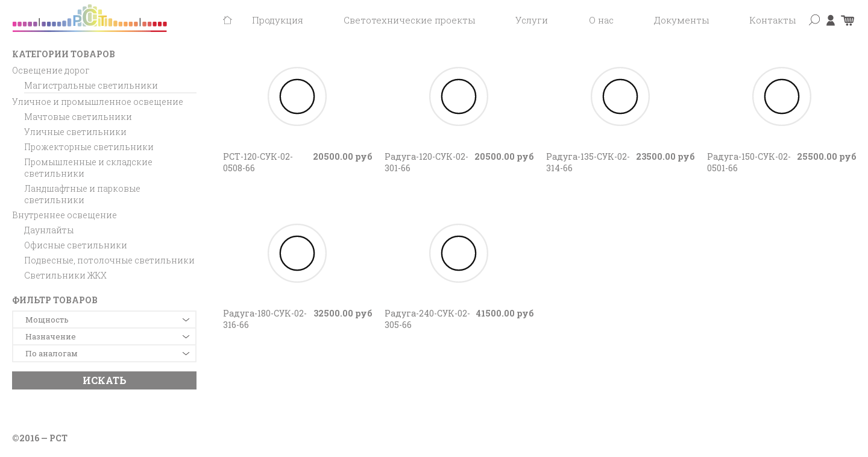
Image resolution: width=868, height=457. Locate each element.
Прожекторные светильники (89, 147)
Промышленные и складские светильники (88, 168)
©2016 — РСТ (40, 438)
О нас (601, 20)
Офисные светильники (76, 245)
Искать (105, 380)
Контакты (772, 20)
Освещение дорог (51, 70)
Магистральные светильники (91, 85)
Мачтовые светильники (78, 117)
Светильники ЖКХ (65, 275)
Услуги (532, 20)
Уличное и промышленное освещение (98, 102)
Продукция (278, 20)
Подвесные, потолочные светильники (109, 260)
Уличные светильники (75, 132)
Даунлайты (49, 230)
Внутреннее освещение (64, 215)
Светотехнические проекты (409, 20)
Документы (681, 20)
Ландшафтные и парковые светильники (82, 194)
